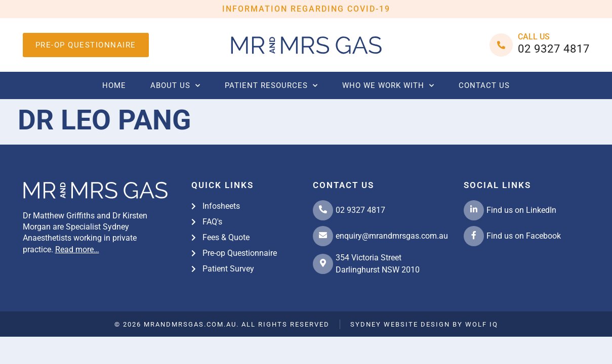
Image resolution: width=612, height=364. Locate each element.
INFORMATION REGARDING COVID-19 (306, 9)
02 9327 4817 (554, 49)
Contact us (484, 85)
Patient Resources (271, 86)
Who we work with (388, 86)
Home (114, 85)
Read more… (77, 249)
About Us (175, 86)
